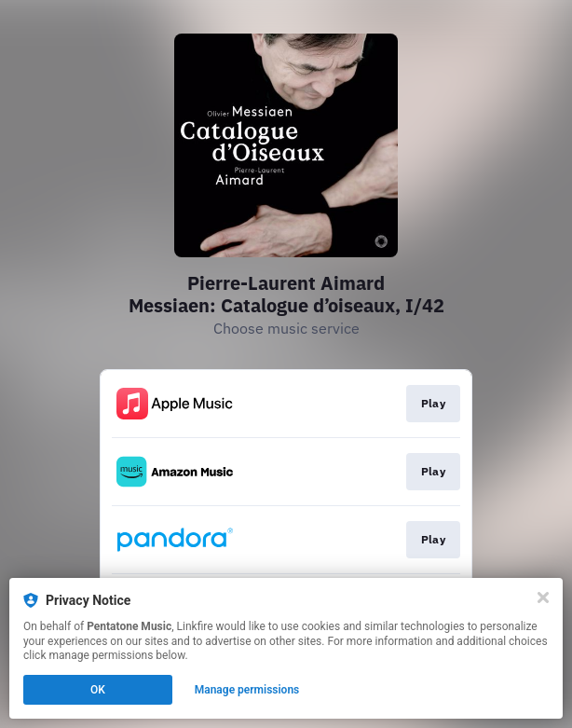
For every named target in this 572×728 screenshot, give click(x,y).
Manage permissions (247, 690)
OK (98, 690)
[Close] (543, 598)
